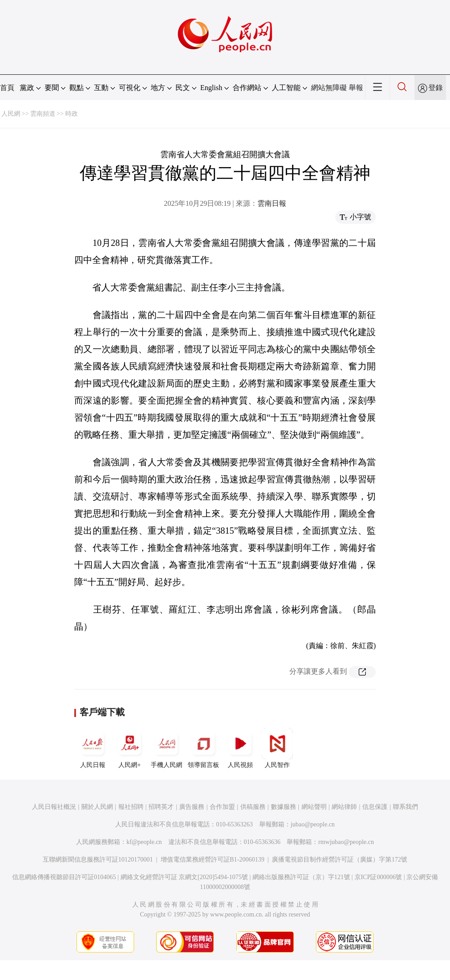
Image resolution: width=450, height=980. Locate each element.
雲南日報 (272, 203)
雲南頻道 (43, 114)
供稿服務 (253, 807)
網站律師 (344, 807)
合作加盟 (222, 807)
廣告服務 (192, 807)
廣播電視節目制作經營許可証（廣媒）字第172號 (340, 860)
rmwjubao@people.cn (346, 842)
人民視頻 (240, 748)
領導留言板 (203, 748)
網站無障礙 (329, 88)
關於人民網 (97, 807)
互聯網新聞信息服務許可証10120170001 (98, 860)
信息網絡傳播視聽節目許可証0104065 (64, 877)
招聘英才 (161, 807)
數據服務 (283, 807)
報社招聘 (131, 807)
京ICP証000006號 (378, 877)
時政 (72, 114)
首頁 (7, 88)
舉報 (356, 88)
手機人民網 (166, 748)
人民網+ (130, 748)
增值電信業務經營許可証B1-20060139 (213, 860)
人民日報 (93, 748)
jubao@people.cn (313, 824)
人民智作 (277, 748)
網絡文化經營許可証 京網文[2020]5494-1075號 (184, 877)
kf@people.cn (144, 842)
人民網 (11, 114)
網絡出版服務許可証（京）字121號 (301, 877)
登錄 (436, 88)
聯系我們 (405, 807)
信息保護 (375, 807)
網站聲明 (314, 807)
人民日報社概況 (54, 807)
